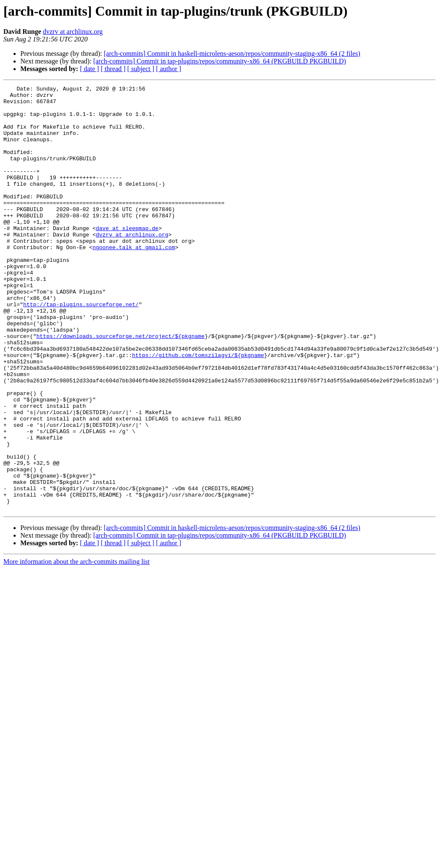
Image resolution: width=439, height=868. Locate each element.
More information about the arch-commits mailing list (77, 647)
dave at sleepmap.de (127, 257)
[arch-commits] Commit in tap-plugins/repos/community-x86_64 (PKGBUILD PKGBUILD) (219, 61)
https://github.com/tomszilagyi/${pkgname (198, 409)
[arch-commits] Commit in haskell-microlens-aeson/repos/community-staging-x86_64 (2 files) (232, 54)
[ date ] (89, 69)
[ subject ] (141, 69)
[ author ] (169, 69)
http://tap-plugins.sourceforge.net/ (81, 349)
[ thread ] (113, 69)
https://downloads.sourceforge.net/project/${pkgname (121, 387)
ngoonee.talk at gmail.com (134, 280)
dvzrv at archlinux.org (73, 32)
